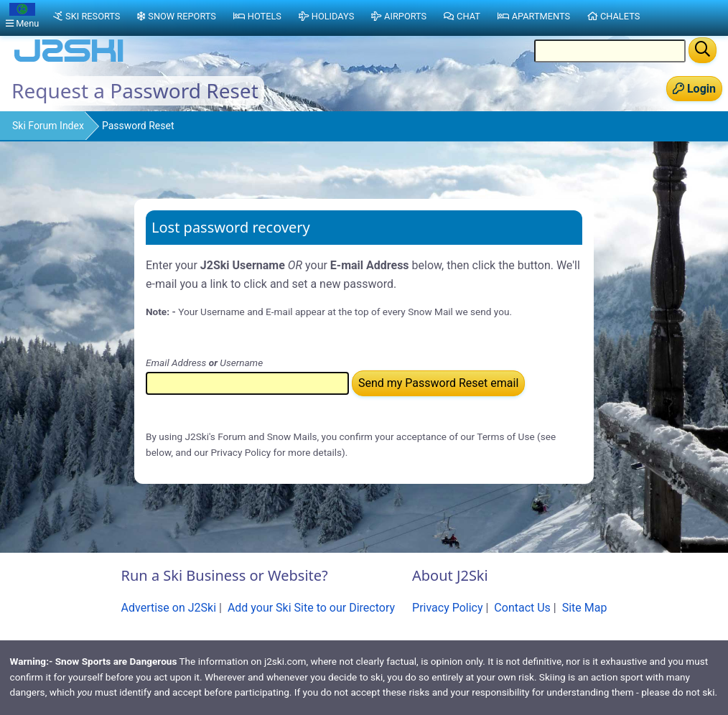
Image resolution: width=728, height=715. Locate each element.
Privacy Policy (448, 608)
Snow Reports (176, 16)
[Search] (703, 50)
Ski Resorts (87, 16)
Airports (399, 16)
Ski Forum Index (48, 126)
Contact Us (522, 608)
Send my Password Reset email (438, 383)
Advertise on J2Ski (169, 608)
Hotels (257, 16)
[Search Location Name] (610, 51)
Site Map (585, 608)
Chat (462, 16)
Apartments (534, 16)
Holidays (326, 16)
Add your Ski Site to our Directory (311, 608)
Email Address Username (204, 363)
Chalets (613, 16)
